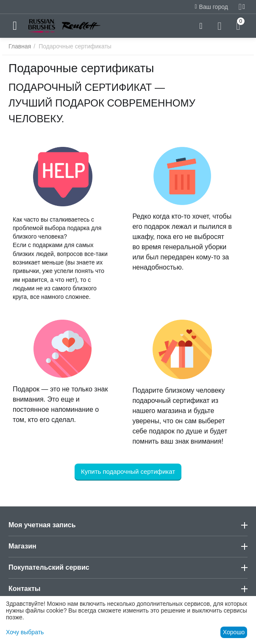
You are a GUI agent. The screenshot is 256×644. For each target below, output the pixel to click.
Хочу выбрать (25, 632)
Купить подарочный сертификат (128, 471)
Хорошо (234, 632)
